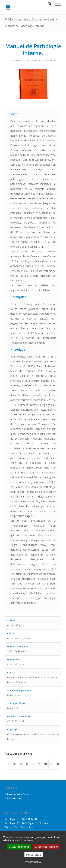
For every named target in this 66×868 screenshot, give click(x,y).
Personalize (34, 855)
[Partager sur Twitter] (14, 764)
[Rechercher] (48, 4)
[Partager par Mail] (58, 764)
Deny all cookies (47, 847)
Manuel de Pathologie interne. (25, 26)
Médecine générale (18, 19)
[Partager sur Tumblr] (39, 764)
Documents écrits (43, 19)
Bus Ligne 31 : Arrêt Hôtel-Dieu (23, 819)
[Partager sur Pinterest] (27, 764)
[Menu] (56, 4)
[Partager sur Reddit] (52, 764)
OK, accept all (19, 847)
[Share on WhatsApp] (21, 764)
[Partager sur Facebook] (8, 764)
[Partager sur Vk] (45, 764)
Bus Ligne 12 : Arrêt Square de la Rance (27, 823)
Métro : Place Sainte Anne (20, 827)
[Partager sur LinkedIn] (33, 764)
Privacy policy (33, 862)
